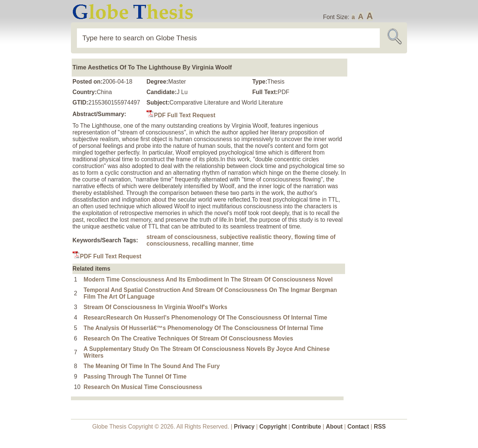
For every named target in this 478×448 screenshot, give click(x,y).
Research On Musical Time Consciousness (143, 387)
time (248, 244)
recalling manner (215, 244)
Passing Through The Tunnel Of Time (135, 377)
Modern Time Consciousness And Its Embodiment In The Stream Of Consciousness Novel (208, 279)
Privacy (244, 427)
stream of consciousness (181, 237)
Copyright (273, 427)
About (334, 427)
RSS (380, 427)
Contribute (306, 427)
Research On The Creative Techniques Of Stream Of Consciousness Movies (188, 338)
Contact (359, 427)
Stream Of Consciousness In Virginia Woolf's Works (156, 307)
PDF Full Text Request (181, 115)
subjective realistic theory (255, 237)
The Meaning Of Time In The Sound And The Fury (152, 366)
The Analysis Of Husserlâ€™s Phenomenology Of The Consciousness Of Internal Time (204, 328)
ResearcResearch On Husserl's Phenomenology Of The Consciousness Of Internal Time (206, 318)
